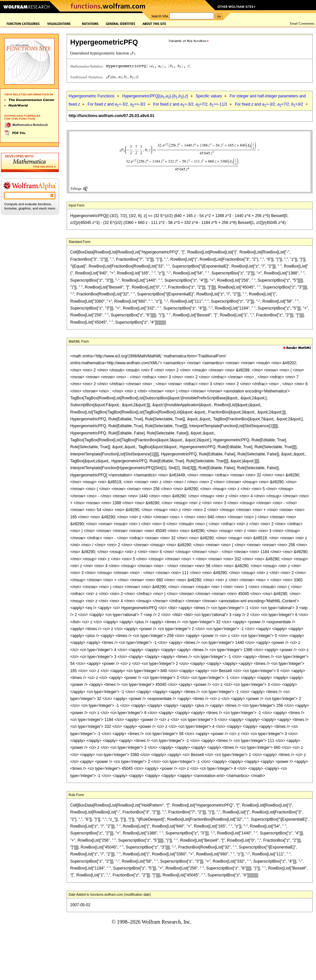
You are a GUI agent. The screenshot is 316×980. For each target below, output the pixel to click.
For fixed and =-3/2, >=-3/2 (116, 104)
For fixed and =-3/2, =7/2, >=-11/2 (190, 104)
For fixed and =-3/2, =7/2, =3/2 (269, 104)
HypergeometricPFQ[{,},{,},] (155, 96)
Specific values (209, 96)
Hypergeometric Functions (92, 96)
